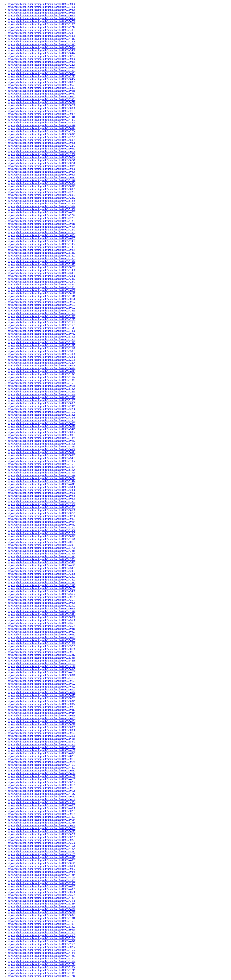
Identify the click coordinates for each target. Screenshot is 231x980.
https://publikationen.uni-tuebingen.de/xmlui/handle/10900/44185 (42, 779)
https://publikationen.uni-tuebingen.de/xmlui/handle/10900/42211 (42, 76)
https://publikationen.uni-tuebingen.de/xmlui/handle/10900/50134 (42, 773)
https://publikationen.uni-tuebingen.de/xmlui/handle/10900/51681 (42, 464)
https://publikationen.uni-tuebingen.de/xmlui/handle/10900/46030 (42, 866)
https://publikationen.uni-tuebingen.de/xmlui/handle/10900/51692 (42, 950)
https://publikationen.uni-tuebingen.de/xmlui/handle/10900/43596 (42, 620)
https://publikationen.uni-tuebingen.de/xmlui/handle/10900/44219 (42, 125)
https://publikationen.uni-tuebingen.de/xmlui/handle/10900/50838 (42, 143)
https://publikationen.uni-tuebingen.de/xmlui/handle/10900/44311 (42, 852)
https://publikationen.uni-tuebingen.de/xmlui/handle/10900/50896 (42, 172)
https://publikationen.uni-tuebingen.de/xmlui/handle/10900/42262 (42, 198)
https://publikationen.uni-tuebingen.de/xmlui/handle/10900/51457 (42, 258)
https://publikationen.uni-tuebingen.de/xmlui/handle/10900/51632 (42, 412)
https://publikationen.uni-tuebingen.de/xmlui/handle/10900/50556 (42, 892)
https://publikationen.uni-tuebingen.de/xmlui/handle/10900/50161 (42, 652)
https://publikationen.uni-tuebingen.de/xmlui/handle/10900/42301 (42, 507)
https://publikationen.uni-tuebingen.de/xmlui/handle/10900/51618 (42, 296)
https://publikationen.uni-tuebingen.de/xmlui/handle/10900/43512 (42, 582)
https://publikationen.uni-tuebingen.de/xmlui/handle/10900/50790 (42, 105)
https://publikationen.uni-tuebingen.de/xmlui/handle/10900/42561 (42, 287)
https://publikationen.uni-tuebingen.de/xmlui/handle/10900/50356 (42, 730)
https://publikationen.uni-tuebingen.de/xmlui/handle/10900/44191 (42, 663)
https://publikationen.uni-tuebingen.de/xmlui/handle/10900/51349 (42, 438)
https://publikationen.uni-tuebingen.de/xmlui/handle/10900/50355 (42, 718)
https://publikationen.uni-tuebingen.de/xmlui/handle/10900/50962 (42, 525)
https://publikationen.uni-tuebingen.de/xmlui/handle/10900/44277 (42, 120)
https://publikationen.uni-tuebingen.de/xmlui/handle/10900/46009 (42, 366)
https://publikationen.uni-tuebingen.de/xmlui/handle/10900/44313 (42, 857)
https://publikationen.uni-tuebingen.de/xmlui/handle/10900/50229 (42, 912)
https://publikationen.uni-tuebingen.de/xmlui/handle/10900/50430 (42, 4)
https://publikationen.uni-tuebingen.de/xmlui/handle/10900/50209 (42, 837)
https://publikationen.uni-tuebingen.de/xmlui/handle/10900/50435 (42, 13)
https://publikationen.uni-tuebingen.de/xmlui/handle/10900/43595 (42, 626)
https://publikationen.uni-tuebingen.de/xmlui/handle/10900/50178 (42, 293)
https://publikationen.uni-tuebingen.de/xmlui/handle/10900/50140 (42, 799)
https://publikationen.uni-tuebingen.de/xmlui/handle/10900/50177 (42, 305)
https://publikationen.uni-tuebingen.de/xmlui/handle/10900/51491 (42, 256)
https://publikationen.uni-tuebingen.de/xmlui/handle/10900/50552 (42, 423)
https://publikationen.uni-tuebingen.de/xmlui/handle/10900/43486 (42, 487)
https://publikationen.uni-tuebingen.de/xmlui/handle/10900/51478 (42, 201)
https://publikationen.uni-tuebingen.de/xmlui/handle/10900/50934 (42, 368)
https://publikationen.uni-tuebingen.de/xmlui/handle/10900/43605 (42, 528)
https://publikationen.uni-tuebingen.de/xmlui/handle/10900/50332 (42, 635)
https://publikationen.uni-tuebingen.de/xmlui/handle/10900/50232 (42, 947)
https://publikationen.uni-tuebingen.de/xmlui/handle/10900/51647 (42, 533)
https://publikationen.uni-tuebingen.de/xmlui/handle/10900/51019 (42, 180)
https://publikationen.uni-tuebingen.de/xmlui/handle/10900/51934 (42, 924)
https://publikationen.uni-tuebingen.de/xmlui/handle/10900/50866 (42, 169)
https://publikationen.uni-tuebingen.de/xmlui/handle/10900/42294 (42, 363)
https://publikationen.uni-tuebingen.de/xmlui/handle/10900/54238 (42, 661)
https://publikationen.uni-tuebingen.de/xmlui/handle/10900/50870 (42, 426)
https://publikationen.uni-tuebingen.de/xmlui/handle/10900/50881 (42, 435)
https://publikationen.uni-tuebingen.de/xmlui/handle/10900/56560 (42, 739)
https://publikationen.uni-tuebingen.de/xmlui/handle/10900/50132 (42, 797)
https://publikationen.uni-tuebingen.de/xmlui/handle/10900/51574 (42, 377)
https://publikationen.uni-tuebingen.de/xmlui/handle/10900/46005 (42, 238)
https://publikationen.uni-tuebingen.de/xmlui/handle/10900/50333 (42, 640)
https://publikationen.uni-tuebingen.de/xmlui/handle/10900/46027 (42, 753)
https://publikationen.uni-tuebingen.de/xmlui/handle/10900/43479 (42, 429)
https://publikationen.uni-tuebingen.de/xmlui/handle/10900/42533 (42, 600)
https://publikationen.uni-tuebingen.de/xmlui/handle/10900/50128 (42, 791)
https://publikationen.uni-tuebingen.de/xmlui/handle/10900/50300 (42, 617)
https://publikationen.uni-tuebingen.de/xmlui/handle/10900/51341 (42, 374)
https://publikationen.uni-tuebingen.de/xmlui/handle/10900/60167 (42, 542)
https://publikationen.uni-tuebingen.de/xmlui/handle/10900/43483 (42, 458)
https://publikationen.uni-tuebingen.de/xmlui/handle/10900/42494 (42, 571)
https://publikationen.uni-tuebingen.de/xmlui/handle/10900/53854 (42, 554)
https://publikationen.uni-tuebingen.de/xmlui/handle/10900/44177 (42, 565)
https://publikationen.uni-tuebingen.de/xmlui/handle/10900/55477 (42, 88)
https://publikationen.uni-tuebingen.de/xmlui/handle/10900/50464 (42, 47)
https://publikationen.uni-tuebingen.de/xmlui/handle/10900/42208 (42, 42)
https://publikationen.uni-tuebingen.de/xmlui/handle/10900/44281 (42, 212)
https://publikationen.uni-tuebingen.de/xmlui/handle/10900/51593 (42, 339)
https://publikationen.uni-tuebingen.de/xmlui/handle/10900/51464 (42, 204)
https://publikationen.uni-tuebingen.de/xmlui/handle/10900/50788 (42, 151)
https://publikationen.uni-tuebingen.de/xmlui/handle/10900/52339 (42, 475)
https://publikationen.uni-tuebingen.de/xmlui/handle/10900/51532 (42, 322)
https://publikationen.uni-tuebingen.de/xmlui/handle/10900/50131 (42, 788)
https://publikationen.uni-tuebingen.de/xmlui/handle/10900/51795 (42, 548)
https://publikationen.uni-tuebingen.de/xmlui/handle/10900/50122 (42, 684)
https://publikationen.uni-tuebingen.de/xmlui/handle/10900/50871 (42, 186)
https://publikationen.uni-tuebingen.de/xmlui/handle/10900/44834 (42, 802)
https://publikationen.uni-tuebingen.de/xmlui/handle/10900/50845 (42, 134)
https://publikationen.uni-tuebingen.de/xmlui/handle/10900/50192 (42, 308)
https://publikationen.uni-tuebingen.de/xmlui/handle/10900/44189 (42, 776)
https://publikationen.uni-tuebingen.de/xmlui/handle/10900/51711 (42, 970)
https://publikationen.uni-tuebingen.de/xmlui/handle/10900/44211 (42, 39)
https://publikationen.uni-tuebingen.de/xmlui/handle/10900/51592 (42, 342)
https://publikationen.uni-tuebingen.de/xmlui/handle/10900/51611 (42, 328)
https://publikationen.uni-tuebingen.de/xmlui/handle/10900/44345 (42, 935)
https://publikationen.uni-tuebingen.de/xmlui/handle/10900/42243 (42, 146)
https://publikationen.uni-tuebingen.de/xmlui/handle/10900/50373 (42, 695)
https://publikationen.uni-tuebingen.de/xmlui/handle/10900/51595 (42, 337)
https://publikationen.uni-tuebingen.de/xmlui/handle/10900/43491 (42, 614)
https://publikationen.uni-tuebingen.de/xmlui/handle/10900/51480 (42, 209)
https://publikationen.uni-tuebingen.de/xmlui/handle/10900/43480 (42, 357)
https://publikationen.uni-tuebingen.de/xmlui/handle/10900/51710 (42, 976)
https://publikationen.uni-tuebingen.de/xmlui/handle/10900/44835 (42, 805)
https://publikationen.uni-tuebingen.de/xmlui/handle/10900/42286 (42, 409)
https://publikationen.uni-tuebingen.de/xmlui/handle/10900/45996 (42, 206)
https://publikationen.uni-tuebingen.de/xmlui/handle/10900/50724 (42, 56)
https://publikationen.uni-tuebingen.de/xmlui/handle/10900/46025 (42, 690)
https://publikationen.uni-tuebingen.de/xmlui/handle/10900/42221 (42, 70)
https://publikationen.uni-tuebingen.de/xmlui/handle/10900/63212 (42, 655)
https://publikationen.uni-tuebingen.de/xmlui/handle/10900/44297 (42, 768)
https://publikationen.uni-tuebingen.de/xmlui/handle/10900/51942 (42, 959)
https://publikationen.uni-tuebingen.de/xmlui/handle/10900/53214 (42, 904)
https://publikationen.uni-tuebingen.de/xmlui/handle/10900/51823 (42, 927)
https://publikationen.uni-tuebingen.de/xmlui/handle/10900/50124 (42, 733)
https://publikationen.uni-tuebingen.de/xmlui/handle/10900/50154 (42, 820)
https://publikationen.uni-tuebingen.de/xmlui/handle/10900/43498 (42, 591)
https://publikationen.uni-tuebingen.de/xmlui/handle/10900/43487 (42, 568)
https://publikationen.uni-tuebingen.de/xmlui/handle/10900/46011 (42, 371)
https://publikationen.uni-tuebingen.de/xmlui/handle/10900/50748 (42, 160)
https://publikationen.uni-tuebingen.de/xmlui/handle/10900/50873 (42, 519)
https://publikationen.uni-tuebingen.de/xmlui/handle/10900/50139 (42, 785)
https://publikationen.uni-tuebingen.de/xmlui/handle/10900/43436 (42, 50)
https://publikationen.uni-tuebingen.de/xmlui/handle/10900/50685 (42, 91)
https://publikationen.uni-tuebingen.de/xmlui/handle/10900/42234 (42, 131)
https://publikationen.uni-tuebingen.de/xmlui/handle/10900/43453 (42, 279)
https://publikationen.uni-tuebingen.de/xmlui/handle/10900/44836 (42, 808)
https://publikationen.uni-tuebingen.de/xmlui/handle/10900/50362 (42, 869)
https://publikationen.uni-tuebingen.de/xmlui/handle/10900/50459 (42, 114)
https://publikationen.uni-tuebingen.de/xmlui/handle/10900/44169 (42, 750)
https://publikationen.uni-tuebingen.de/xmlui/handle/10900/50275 (42, 831)
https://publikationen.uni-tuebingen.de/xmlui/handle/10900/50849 (42, 166)
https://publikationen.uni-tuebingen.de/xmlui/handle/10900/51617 (42, 345)
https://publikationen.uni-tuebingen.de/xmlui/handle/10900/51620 (42, 348)
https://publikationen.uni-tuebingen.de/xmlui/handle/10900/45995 (42, 140)
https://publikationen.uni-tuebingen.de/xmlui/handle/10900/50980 (42, 493)
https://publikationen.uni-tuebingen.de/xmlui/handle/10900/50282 (42, 782)
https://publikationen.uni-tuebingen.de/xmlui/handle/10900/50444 (42, 53)
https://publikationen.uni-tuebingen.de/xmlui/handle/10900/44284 (42, 221)
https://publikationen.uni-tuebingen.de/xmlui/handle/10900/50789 (42, 21)
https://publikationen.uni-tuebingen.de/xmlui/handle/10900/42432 (42, 44)
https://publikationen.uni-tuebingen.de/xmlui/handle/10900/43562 (42, 880)
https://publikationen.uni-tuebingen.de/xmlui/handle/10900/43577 (42, 747)
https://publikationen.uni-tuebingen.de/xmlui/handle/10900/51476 (42, 261)
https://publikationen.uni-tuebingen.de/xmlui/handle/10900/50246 (42, 872)
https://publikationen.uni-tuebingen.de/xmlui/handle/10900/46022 (42, 687)
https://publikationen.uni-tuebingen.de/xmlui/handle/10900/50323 (42, 915)
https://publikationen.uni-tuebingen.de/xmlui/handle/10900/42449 (42, 406)
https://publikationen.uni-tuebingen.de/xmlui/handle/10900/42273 (42, 230)
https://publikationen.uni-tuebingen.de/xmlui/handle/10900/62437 (42, 883)
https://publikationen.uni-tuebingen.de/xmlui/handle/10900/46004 (42, 235)
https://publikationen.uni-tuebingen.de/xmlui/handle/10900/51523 (42, 313)
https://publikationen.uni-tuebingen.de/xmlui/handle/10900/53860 (42, 658)
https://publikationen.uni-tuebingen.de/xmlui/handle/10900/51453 (42, 247)
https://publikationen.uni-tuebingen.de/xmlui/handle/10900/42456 (42, 490)
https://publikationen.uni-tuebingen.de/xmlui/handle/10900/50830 (42, 108)
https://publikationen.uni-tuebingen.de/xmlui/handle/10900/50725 (42, 513)
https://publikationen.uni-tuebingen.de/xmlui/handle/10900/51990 (42, 643)
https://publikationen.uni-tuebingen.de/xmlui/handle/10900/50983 (42, 441)
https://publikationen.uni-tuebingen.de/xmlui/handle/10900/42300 (42, 504)
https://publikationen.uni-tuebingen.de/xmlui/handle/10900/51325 (42, 415)
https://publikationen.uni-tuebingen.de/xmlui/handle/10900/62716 (42, 823)
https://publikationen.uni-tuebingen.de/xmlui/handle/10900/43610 (42, 551)
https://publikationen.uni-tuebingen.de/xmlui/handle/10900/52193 (42, 111)
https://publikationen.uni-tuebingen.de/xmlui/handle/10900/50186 (42, 386)
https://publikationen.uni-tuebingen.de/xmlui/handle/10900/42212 (42, 27)
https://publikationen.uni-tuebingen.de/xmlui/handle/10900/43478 (42, 418)
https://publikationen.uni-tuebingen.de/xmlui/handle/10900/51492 (42, 241)
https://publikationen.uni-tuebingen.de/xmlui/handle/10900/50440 (42, 16)
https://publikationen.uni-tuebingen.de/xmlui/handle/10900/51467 (42, 253)
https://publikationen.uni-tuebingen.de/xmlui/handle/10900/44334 (42, 898)
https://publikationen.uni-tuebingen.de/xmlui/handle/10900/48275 (42, 36)
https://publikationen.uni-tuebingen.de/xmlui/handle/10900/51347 (42, 380)
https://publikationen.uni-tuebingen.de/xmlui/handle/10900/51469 (42, 530)
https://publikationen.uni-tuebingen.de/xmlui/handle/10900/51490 (42, 270)
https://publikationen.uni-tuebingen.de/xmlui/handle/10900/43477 (42, 397)
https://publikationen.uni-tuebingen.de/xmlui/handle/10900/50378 (42, 496)
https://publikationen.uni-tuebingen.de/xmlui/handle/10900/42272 (42, 215)
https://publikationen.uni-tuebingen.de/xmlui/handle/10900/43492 (42, 562)
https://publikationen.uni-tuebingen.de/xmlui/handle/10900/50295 (42, 499)
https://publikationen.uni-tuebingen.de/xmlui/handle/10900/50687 (42, 97)
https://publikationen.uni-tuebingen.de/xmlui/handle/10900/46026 (42, 692)
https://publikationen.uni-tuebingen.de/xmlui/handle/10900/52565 (42, 944)
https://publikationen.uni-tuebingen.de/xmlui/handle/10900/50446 (42, 18)
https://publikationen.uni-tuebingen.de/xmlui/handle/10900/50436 (42, 10)
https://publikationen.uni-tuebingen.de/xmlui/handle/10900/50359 (42, 727)
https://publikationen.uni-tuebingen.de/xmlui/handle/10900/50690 (42, 510)
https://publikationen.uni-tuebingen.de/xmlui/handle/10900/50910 (42, 224)
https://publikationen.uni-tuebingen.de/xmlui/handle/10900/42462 (42, 501)
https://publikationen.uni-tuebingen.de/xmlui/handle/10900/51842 (42, 938)
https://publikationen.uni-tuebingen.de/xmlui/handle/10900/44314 (42, 875)
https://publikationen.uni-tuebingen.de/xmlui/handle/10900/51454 (42, 244)
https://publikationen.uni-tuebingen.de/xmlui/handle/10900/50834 (42, 157)
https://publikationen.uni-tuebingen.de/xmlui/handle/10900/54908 (42, 354)
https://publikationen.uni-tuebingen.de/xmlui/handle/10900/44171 (42, 765)
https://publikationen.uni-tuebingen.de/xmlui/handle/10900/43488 (42, 574)
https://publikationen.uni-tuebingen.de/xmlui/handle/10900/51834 (42, 967)
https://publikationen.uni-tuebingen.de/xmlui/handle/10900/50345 (42, 669)
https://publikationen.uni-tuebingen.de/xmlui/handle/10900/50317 (42, 771)
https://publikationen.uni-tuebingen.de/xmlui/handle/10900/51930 (42, 7)
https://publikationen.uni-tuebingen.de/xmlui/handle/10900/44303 (42, 860)
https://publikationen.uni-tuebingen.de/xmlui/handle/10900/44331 (42, 889)
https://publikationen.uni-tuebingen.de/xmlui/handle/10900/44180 (42, 878)
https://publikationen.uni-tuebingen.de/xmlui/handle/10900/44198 (42, 846)
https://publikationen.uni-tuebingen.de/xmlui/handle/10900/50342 (42, 704)
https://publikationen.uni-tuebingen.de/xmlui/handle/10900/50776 (42, 163)
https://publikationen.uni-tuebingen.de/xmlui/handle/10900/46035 (42, 886)
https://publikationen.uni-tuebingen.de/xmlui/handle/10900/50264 (42, 721)
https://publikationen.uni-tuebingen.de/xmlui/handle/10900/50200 (42, 825)
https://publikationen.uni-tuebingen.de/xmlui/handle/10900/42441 (42, 282)
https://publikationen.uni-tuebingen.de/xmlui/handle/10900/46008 (42, 290)
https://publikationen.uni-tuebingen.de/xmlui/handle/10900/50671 (42, 85)
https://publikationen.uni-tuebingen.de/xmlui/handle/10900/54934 (42, 183)
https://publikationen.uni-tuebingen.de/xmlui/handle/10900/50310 (42, 629)
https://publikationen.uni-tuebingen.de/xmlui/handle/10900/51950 (42, 473)
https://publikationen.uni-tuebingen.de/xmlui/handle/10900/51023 (42, 817)
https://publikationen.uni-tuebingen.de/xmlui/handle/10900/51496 (42, 331)
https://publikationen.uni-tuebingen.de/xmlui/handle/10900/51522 (42, 316)
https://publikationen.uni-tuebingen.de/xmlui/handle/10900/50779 (42, 102)
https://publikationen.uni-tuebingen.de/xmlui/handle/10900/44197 (42, 672)
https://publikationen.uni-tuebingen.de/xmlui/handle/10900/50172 (42, 302)
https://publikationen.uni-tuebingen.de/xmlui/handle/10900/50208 (42, 834)
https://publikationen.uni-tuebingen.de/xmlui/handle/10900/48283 (42, 756)
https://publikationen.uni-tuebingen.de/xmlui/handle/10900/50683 (42, 149)
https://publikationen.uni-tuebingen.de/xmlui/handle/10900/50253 (42, 707)
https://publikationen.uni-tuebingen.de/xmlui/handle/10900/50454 (42, 79)
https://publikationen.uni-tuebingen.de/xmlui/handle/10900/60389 (42, 250)
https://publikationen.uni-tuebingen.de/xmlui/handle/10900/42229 (42, 137)
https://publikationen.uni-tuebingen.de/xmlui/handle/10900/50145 (42, 863)
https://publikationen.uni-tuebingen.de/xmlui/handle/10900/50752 (42, 334)
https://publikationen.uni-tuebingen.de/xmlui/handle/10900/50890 (42, 175)
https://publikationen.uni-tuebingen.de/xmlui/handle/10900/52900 (42, 736)
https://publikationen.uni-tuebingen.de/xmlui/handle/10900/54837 (42, 30)
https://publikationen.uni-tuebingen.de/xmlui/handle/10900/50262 (42, 698)
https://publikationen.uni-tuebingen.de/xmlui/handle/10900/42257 (42, 192)
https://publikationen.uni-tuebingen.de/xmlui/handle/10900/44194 (42, 678)
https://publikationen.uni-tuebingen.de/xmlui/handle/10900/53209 (42, 646)
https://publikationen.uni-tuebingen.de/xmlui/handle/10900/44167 (42, 854)
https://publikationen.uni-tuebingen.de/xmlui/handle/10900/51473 (42, 264)
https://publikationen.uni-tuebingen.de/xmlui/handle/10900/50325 (42, 637)
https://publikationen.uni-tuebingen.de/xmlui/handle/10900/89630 (42, 930)
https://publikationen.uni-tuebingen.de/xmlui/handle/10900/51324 (42, 394)
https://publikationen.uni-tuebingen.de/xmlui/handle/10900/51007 (42, 400)
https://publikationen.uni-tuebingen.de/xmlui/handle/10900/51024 (42, 961)
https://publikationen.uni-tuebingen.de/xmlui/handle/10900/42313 (42, 585)
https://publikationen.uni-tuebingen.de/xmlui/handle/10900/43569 (42, 895)
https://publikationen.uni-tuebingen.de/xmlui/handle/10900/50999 (42, 403)
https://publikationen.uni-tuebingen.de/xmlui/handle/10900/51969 (42, 24)
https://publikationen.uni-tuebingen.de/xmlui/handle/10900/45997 (42, 195)
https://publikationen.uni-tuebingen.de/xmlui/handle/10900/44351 (42, 956)
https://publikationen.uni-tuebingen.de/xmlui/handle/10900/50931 (42, 178)
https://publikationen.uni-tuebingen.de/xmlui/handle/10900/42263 (42, 218)
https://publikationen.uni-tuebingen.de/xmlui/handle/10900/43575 (42, 901)
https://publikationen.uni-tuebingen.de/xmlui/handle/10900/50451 (42, 73)
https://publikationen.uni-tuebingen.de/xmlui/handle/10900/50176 (42, 299)
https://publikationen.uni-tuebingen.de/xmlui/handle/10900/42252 (42, 232)
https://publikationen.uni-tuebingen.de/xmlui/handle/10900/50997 (42, 455)
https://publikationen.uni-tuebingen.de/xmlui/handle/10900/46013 (42, 484)
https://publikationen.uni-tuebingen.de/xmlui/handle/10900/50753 (42, 267)
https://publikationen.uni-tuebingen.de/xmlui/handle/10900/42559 (42, 154)
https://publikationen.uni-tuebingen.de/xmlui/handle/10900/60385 (42, 82)
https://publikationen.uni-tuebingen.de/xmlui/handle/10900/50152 (42, 588)
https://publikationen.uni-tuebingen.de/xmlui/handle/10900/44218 (42, 117)
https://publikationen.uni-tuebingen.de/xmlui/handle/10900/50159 (42, 597)
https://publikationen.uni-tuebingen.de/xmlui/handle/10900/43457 (42, 273)
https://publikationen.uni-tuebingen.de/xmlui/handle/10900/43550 (42, 843)
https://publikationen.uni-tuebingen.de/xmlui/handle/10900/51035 (42, 447)
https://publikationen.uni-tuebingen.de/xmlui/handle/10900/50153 (42, 759)
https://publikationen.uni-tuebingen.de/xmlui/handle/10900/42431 (42, 33)
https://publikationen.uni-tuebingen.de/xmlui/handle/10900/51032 (42, 461)
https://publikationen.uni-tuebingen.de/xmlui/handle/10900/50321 (42, 632)
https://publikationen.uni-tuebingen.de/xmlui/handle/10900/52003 (42, 606)
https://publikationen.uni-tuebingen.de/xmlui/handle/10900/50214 (42, 713)
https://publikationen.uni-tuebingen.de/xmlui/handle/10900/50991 (42, 452)
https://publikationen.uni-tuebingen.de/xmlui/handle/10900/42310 (42, 611)
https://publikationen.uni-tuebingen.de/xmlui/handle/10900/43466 (42, 276)
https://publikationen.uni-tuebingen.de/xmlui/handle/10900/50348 (42, 675)
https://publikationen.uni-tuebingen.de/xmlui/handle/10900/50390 (42, 59)
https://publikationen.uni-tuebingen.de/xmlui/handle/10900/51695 (42, 933)
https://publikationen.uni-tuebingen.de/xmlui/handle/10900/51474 (42, 481)
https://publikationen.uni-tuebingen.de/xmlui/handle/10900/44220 (42, 123)
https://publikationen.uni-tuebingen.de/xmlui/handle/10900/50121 (42, 681)
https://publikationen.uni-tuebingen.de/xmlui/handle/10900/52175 (42, 360)
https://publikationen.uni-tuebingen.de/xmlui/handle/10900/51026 (42, 470)
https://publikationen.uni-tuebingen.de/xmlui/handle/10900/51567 (42, 325)
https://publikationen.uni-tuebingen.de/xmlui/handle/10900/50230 (42, 909)
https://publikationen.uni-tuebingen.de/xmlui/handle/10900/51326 (42, 389)
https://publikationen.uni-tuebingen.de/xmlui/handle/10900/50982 (42, 432)
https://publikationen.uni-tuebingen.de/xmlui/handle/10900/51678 (42, 539)
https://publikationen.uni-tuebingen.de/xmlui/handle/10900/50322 (42, 536)
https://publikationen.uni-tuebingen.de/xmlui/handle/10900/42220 (42, 65)
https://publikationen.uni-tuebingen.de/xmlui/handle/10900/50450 (42, 68)
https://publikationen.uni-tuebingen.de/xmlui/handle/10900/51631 (42, 383)
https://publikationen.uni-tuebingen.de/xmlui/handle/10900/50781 (42, 94)
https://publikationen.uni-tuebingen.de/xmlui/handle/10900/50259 (42, 716)
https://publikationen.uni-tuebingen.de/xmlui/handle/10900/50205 (42, 828)
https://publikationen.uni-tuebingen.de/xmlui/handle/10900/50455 (42, 62)
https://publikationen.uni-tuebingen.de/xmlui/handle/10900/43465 (42, 311)
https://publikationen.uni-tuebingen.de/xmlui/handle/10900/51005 (42, 444)
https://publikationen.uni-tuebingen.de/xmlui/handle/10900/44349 (42, 953)
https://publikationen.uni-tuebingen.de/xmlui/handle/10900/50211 (42, 710)
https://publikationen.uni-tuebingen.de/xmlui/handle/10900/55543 (42, 742)
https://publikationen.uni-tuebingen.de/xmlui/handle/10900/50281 (42, 811)
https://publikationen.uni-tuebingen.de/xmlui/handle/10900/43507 (42, 623)
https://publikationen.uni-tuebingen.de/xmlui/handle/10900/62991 (42, 545)
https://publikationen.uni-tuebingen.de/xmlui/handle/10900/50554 (42, 609)
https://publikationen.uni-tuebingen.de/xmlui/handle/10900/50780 (42, 516)
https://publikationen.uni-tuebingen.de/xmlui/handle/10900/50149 (42, 762)
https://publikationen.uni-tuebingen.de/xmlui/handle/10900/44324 (42, 849)
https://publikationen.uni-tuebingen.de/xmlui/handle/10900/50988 (42, 449)
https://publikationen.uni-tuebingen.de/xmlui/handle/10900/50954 (42, 522)
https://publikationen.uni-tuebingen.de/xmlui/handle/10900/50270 (42, 724)
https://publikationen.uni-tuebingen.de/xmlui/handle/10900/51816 (42, 918)
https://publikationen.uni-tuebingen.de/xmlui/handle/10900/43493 (42, 580)
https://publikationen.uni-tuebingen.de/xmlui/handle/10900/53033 (42, 351)
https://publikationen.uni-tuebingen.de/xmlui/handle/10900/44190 (42, 666)
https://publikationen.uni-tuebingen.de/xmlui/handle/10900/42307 (42, 577)
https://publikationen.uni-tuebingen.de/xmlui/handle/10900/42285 (42, 392)
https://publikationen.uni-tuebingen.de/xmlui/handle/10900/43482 (42, 420)
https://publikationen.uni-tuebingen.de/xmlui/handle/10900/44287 (42, 285)
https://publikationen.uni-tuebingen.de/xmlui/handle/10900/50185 (42, 814)
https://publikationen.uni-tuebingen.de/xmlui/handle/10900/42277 (42, 319)
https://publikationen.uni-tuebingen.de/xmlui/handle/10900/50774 (42, 478)
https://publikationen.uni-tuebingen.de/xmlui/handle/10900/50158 (42, 649)
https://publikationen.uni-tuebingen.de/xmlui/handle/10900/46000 (42, 227)
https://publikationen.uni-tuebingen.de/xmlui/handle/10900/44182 (42, 794)
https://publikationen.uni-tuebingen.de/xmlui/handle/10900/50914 (42, 128)
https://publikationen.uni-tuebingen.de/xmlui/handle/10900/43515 (42, 556)
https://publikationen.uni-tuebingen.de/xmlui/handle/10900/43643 (42, 744)
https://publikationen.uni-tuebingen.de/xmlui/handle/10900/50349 (42, 701)
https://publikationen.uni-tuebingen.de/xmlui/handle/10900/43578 (42, 906)
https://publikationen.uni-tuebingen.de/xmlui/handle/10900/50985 (42, 189)
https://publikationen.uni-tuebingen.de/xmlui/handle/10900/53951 (42, 99)
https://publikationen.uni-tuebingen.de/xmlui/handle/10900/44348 (42, 941)
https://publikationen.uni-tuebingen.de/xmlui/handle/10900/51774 (42, 964)
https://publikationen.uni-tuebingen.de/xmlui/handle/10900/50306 (42, 603)
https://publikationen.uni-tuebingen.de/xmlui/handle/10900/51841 (42, 973)
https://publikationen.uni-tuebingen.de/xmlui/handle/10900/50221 (42, 840)
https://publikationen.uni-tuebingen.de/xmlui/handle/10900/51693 (42, 921)
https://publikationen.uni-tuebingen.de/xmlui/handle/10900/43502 (42, 594)
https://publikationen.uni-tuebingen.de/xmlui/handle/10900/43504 (42, 559)
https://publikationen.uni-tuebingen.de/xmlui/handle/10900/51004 (42, 467)
